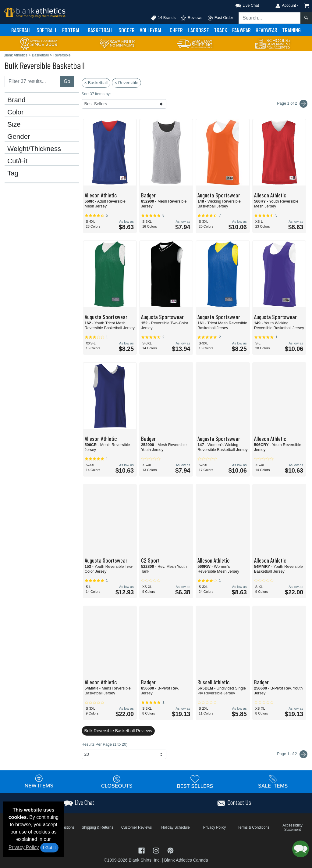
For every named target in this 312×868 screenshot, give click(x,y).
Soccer (127, 30)
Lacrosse (198, 30)
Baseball (21, 30)
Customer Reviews (137, 827)
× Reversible (126, 83)
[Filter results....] (32, 81)
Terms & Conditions (253, 827)
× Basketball (96, 83)
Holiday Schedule (175, 827)
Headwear (266, 30)
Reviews (191, 18)
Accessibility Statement (292, 827)
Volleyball (152, 30)
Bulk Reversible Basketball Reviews (118, 731)
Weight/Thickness (34, 149)
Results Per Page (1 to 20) (105, 744)
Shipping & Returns (97, 827)
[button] (242, 4)
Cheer (176, 30)
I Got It (49, 848)
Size (14, 124)
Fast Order (220, 18)
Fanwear (241, 30)
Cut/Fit (17, 161)
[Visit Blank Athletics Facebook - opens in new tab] (142, 850)
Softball (47, 30)
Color (16, 112)
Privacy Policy (24, 847)
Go (67, 81)
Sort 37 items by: (96, 94)
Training (291, 30)
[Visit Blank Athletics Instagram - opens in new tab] (157, 850)
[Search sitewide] (270, 18)
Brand (16, 100)
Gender (19, 137)
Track (221, 30)
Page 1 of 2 (292, 754)
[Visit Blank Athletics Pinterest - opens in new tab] (170, 850)
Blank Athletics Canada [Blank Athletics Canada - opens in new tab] (186, 860)
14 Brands (163, 18)
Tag (13, 173)
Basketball (101, 30)
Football (73, 30)
